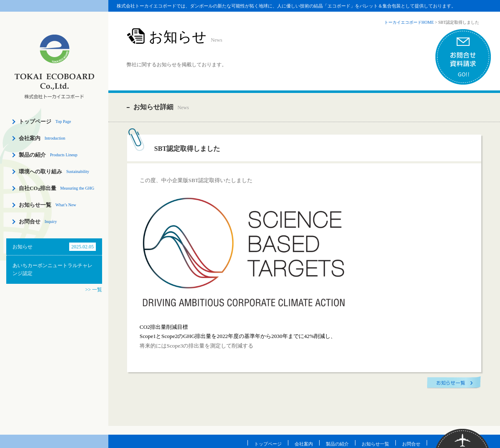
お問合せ (30, 221)
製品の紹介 (32, 155)
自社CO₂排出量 (37, 188)
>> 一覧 (94, 290)
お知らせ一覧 (35, 205)
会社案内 (30, 138)
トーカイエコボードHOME (409, 22)
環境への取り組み (40, 171)
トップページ (35, 121)
